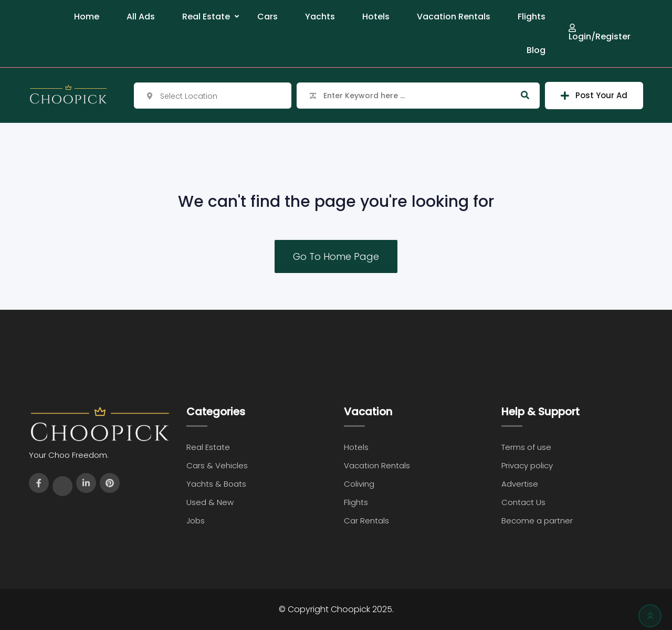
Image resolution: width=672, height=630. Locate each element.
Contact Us (523, 502)
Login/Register (600, 32)
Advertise (520, 484)
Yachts (320, 17)
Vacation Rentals (454, 17)
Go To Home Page (336, 256)
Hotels (376, 17)
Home (87, 17)
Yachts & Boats (216, 484)
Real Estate (206, 17)
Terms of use (526, 447)
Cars (267, 17)
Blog (536, 50)
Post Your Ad (594, 95)
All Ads (141, 17)
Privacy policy (527, 465)
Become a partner (537, 521)
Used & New (210, 502)
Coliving (359, 484)
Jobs (196, 521)
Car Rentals (366, 521)
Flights (532, 17)
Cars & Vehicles (217, 465)
